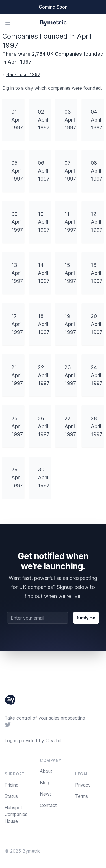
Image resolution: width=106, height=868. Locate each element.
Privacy (83, 785)
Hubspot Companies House (16, 814)
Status (11, 796)
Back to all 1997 (23, 74)
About (46, 771)
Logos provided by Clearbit (33, 741)
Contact (48, 805)
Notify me (86, 618)
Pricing (11, 785)
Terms (82, 796)
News (46, 794)
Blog (45, 783)
